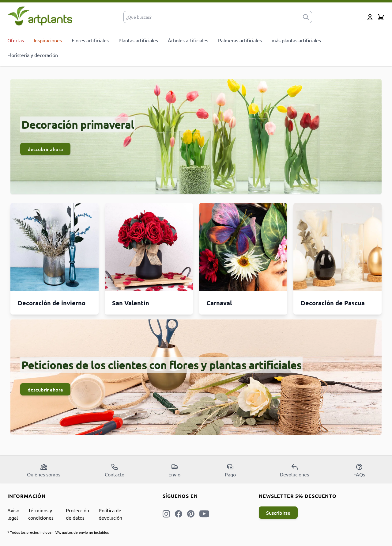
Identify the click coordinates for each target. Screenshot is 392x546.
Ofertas (16, 40)
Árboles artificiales (188, 40)
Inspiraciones (48, 40)
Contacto (115, 470)
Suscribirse (278, 513)
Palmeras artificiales (240, 40)
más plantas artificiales (296, 40)
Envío (174, 470)
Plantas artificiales (138, 40)
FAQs (359, 470)
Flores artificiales (90, 40)
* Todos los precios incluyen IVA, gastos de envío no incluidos (58, 532)
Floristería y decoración (33, 55)
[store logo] (40, 16)
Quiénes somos (44, 470)
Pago (230, 470)
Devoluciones (294, 470)
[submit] (306, 17)
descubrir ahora (45, 149)
